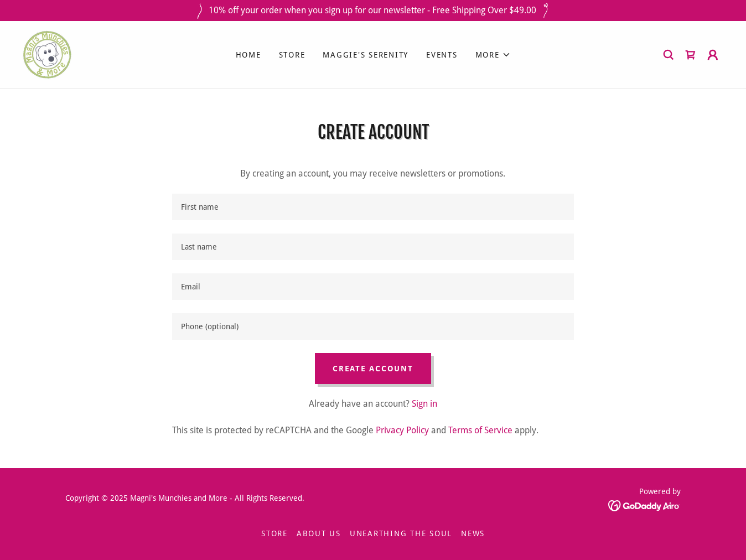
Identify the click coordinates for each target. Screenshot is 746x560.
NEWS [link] (473, 533)
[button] (493, 55)
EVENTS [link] (442, 55)
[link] (47, 54)
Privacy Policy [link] (402, 430)
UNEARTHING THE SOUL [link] (401, 533)
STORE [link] (292, 55)
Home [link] (248, 55)
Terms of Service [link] (480, 430)
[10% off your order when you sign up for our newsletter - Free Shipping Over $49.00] (373, 11)
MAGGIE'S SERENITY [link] (366, 55)
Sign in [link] (424, 404)
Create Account (373, 369)
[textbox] (373, 207)
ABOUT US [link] (319, 533)
